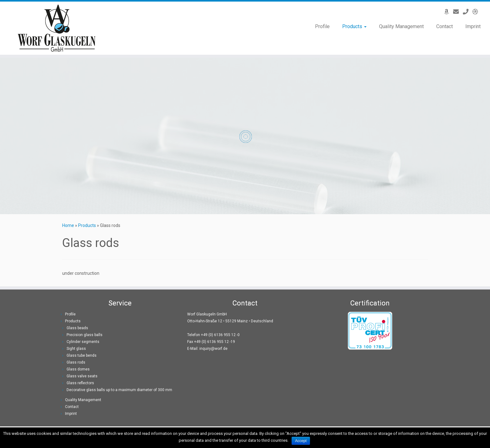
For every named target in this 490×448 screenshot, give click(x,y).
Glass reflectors (80, 383)
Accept (301, 441)
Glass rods (76, 362)
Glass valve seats (82, 376)
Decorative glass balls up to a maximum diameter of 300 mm (119, 390)
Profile (322, 26)
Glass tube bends (82, 355)
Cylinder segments (83, 342)
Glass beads (77, 328)
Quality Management (401, 26)
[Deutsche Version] (477, 12)
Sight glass (76, 349)
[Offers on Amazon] (449, 12)
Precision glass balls (85, 335)
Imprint (473, 26)
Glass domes (78, 369)
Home (68, 225)
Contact (445, 26)
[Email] (458, 12)
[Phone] (468, 12)
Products (354, 26)
